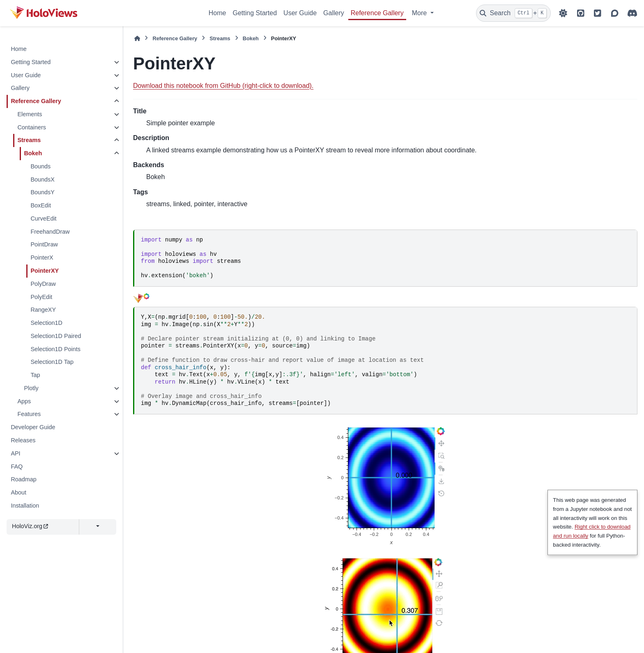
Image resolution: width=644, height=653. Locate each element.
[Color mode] (563, 13)
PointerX (42, 258)
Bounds (40, 166)
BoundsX (42, 179)
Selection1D (46, 323)
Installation (25, 506)
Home (217, 13)
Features (29, 414)
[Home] (137, 38)
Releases (23, 440)
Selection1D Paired (56, 336)
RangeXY (43, 310)
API (15, 453)
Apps (24, 401)
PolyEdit (41, 297)
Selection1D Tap (52, 362)
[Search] (513, 13)
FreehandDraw (50, 232)
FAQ (17, 467)
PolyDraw (43, 284)
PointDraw (44, 244)
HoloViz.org (30, 526)
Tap (35, 375)
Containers (32, 127)
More (420, 13)
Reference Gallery (377, 13)
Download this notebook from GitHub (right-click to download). (223, 86)
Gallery (334, 13)
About (18, 492)
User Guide (300, 13)
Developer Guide (33, 427)
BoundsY (42, 192)
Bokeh (33, 153)
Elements (30, 114)
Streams (29, 140)
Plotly (31, 388)
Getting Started (255, 13)
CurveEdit (43, 218)
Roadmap (23, 479)
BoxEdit (41, 205)
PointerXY (45, 271)
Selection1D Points (55, 349)
